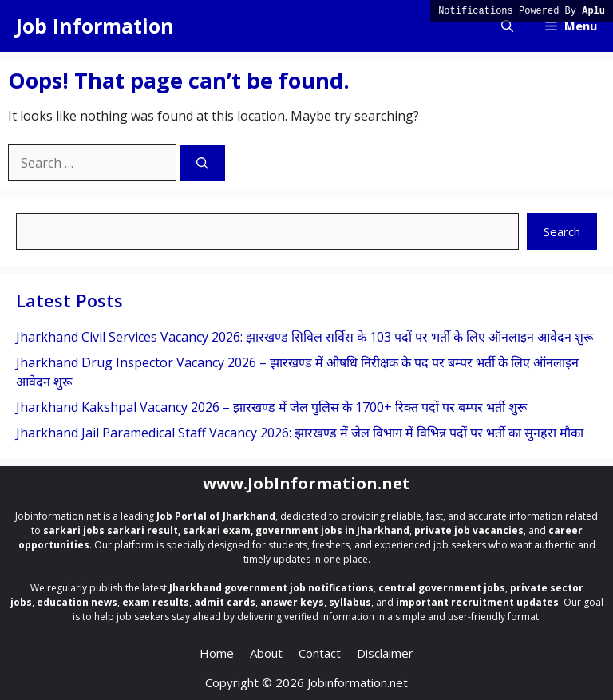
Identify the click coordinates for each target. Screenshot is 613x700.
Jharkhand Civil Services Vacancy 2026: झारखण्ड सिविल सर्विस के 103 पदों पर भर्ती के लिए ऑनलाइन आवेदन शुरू (305, 337)
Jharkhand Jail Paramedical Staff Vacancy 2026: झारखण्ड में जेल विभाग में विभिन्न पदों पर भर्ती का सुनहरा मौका (300, 433)
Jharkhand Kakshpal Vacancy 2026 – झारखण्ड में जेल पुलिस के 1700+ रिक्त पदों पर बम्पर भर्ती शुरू (271, 407)
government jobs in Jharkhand (332, 530)
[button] (507, 26)
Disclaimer (385, 653)
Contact (320, 653)
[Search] (202, 163)
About (266, 653)
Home (217, 653)
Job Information (95, 26)
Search (562, 231)
